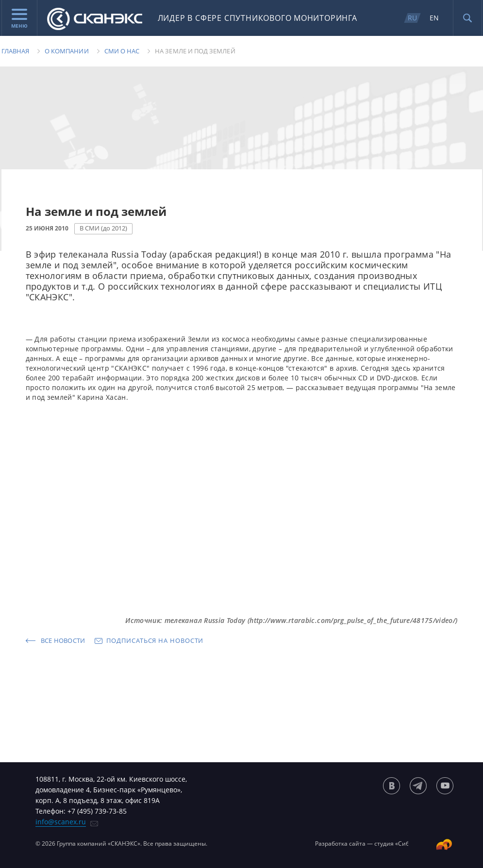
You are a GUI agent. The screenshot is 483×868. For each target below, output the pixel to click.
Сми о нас (122, 51)
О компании (67, 51)
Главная (15, 51)
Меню (19, 19)
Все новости (63, 640)
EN (434, 18)
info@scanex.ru (61, 822)
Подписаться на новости (155, 640)
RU (412, 18)
